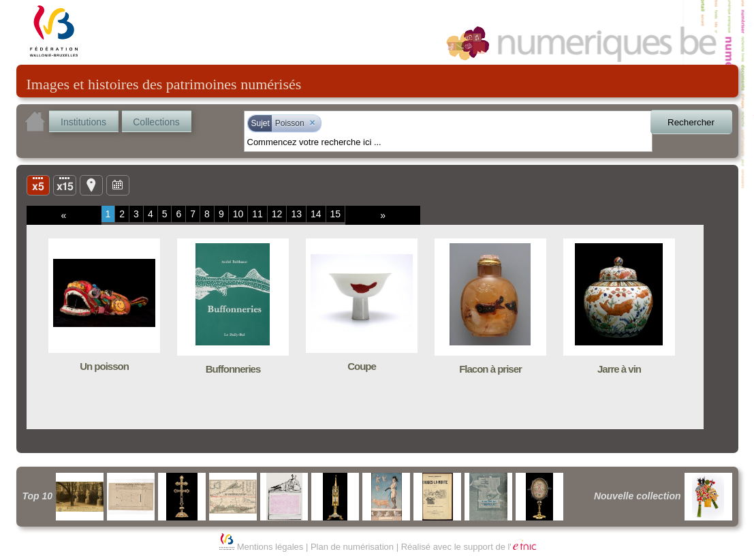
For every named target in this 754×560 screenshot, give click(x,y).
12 (277, 214)
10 (238, 214)
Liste (65, 185)
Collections (156, 122)
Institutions (83, 122)
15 (336, 214)
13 (296, 214)
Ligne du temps (118, 185)
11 (257, 214)
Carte (91, 185)
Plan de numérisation (352, 547)
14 (316, 214)
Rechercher (691, 122)
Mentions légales (270, 547)
